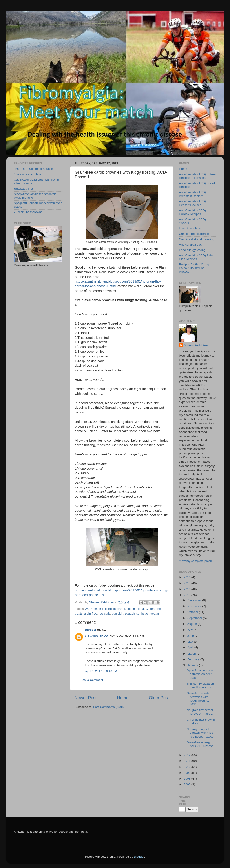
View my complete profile (196, 561)
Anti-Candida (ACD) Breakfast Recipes (192, 194)
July (190, 630)
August (192, 624)
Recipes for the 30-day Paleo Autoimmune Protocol (194, 268)
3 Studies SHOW (97, 636)
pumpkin (117, 613)
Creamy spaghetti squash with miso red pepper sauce (200, 733)
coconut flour (135, 609)
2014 (188, 589)
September (195, 618)
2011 (188, 761)
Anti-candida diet (190, 245)
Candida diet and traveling (197, 239)
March (192, 654)
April (191, 647)
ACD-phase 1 (94, 609)
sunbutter (143, 613)
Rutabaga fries (24, 189)
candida (110, 609)
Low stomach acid (191, 228)
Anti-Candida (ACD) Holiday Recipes (192, 212)
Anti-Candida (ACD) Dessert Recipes (192, 203)
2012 (188, 755)
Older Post (159, 698)
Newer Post (86, 698)
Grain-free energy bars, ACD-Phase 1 (201, 744)
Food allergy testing (192, 250)
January (193, 665)
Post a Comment (92, 680)
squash (130, 613)
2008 (188, 779)
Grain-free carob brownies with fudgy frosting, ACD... (198, 699)
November (195, 606)
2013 (188, 595)
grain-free (91, 613)
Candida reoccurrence (194, 234)
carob (121, 609)
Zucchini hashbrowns (28, 212)
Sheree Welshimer (197, 345)
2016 (188, 577)
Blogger (91, 630)
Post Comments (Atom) (109, 707)
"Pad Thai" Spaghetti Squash (33, 169)
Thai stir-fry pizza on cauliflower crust (200, 685)
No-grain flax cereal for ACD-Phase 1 (200, 712)
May (191, 642)
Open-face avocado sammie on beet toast (200, 674)
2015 (188, 583)
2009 (188, 773)
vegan (155, 613)
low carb (104, 613)
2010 (188, 767)
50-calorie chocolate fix (29, 174)
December (195, 600)
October (193, 612)
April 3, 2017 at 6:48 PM (101, 671)
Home (123, 698)
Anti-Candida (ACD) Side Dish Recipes (196, 257)
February (194, 659)
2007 (188, 784)
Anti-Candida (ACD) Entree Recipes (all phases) (197, 176)
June (191, 636)
